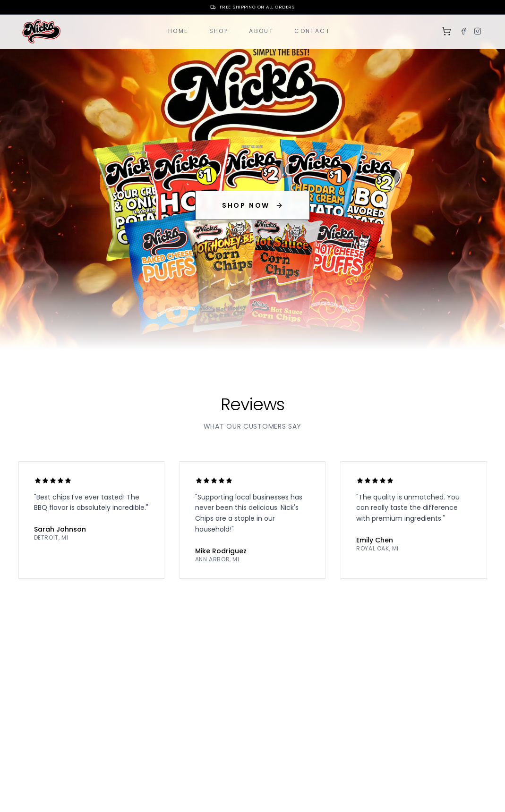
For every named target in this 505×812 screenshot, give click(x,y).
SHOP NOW (252, 205)
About (261, 31)
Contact (312, 31)
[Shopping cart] (446, 31)
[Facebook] (463, 31)
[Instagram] (478, 31)
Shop (219, 31)
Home (178, 31)
